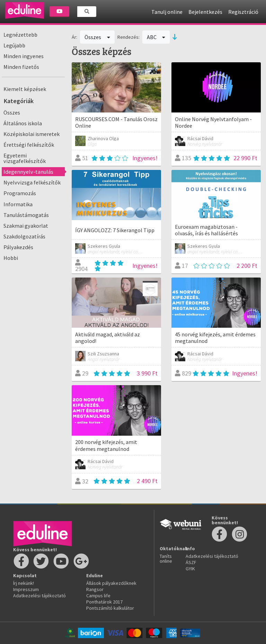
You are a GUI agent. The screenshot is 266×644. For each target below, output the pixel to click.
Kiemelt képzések (25, 89)
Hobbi (11, 258)
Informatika (18, 204)
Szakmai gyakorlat (26, 226)
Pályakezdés (18, 247)
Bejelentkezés (205, 12)
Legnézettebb (20, 35)
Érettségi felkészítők (29, 145)
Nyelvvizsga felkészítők (32, 182)
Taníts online (166, 559)
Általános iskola (23, 123)
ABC (156, 37)
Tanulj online (167, 12)
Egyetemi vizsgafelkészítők (25, 158)
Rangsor (95, 589)
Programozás (20, 193)
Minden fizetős (21, 67)
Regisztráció (243, 12)
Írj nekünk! (24, 583)
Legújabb (14, 45)
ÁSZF (191, 562)
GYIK (190, 569)
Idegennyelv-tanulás (28, 172)
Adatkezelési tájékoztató (39, 596)
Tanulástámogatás (26, 215)
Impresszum (26, 589)
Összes (12, 112)
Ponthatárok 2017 (104, 602)
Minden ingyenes (24, 56)
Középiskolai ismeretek (32, 134)
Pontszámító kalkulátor (110, 608)
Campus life (98, 596)
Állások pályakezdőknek (111, 583)
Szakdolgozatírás (24, 236)
